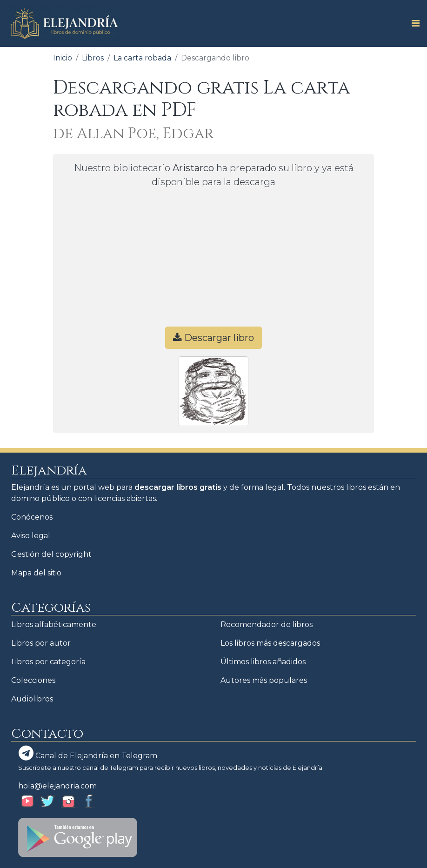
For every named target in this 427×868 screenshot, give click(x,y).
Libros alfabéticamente (54, 624)
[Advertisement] (213, 261)
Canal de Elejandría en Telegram (88, 753)
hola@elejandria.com (57, 786)
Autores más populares (264, 680)
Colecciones (33, 680)
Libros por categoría (48, 662)
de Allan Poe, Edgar (133, 134)
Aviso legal (31, 536)
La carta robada (142, 58)
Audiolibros (32, 699)
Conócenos (32, 517)
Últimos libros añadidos (263, 662)
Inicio (63, 58)
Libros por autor (41, 643)
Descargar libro (213, 338)
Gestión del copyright (51, 554)
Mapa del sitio (36, 573)
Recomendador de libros (267, 624)
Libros (93, 58)
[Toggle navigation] (413, 23)
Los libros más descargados (270, 643)
